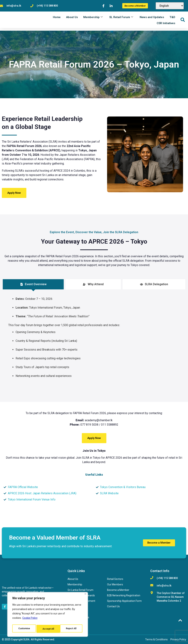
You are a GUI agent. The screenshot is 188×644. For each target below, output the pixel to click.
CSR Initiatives (166, 25)
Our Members (115, 584)
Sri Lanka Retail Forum (80, 590)
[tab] (33, 284)
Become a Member (118, 590)
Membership (93, 20)
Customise (24, 629)
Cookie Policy (30, 620)
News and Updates (152, 20)
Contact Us (113, 606)
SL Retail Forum (121, 20)
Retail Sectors (115, 579)
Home (57, 20)
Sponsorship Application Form (124, 601)
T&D (172, 20)
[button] (183, 23)
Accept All (72, 629)
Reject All (48, 629)
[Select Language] (170, 7)
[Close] (85, 596)
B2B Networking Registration (124, 595)
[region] (48, 615)
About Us (72, 20)
